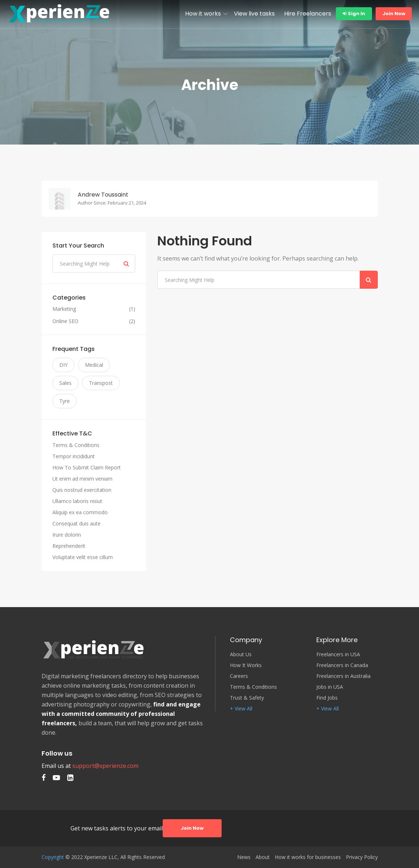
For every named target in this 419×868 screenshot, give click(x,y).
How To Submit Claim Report (87, 467)
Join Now (394, 14)
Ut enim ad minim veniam (82, 479)
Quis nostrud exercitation (82, 490)
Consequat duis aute (76, 523)
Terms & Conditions (76, 445)
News (244, 857)
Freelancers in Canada (342, 665)
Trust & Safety (247, 698)
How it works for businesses (308, 857)
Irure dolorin (67, 535)
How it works (203, 14)
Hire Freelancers (308, 14)
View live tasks (254, 14)
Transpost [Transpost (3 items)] (101, 383)
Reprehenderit (69, 546)
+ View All (241, 709)
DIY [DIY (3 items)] (63, 365)
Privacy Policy (362, 857)
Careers (239, 676)
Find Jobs (327, 698)
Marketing (64, 309)
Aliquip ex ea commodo (80, 512)
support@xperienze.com (105, 766)
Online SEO (65, 321)
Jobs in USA (330, 687)
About (263, 857)
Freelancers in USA (338, 654)
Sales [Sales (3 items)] (65, 383)
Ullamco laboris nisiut (77, 501)
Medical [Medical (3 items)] (94, 365)
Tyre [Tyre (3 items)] (65, 401)
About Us (241, 654)
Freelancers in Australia (343, 676)
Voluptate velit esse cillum (83, 557)
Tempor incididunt (74, 456)
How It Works (246, 665)
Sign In (354, 14)
